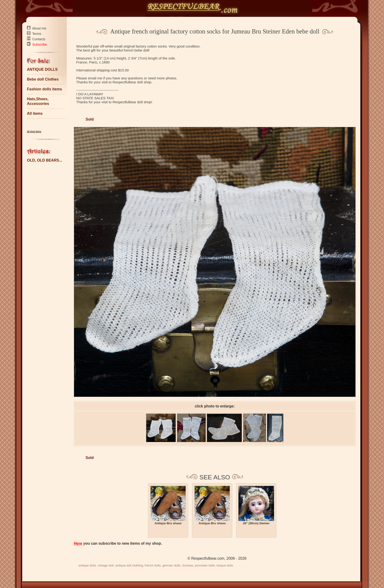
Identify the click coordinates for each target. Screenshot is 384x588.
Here (78, 543)
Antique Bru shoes (168, 523)
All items (35, 113)
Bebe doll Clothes (43, 79)
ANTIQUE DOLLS (42, 69)
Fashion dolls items (44, 89)
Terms (37, 34)
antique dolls (87, 565)
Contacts (39, 39)
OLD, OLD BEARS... (45, 160)
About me (39, 28)
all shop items (34, 131)
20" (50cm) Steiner (256, 523)
